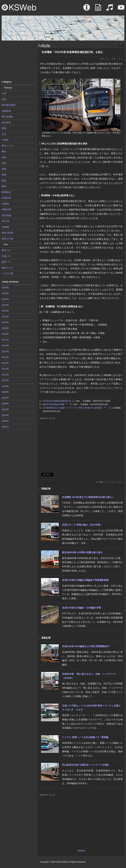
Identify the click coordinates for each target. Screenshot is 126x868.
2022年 (5, 311)
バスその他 (7, 273)
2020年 (5, 322)
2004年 (5, 415)
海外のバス (7, 268)
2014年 (5, 357)
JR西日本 (6, 209)
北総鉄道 (6, 111)
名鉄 (4, 163)
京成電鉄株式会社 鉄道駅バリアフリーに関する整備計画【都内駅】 (75, 408)
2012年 (5, 369)
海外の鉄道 (7, 233)
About (87, 9)
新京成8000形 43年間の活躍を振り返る (82, 552)
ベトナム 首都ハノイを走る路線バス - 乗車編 (85, 737)
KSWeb (19, 7)
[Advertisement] (18, 60)
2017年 (5, 340)
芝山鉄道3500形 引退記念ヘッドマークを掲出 (86, 765)
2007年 (5, 398)
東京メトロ (7, 146)
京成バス (6, 256)
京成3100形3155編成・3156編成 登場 (81, 608)
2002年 (5, 427)
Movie (121, 9)
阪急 (4, 181)
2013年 (5, 363)
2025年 (5, 293)
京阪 (4, 169)
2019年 (5, 328)
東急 (4, 128)
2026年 (5, 287)
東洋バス (6, 250)
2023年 (5, 305)
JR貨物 (5, 227)
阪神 (4, 186)
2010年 (5, 380)
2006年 (5, 404)
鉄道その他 (7, 239)
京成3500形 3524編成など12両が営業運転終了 (86, 646)
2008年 (5, 392)
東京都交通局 (9, 105)
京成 (101, 482)
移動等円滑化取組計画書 (56, 404)
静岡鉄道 (6, 192)
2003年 (5, 421)
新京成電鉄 (7, 117)
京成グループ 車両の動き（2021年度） (82, 525)
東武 (4, 151)
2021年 (5, 317)
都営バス (6, 262)
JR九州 (5, 221)
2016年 (5, 346)
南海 (4, 175)
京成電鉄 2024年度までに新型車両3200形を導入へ (88, 497)
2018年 (5, 334)
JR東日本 (6, 198)
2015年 (5, 351)
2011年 (5, 375)
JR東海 (5, 204)
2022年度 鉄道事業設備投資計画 (57, 401)
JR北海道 (6, 215)
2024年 (5, 299)
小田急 (5, 140)
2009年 (5, 386)
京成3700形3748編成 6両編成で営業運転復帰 (85, 580)
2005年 (5, 409)
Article (98, 9)
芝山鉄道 (6, 122)
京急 (4, 99)
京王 (4, 134)
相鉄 (4, 157)
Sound (110, 9)
